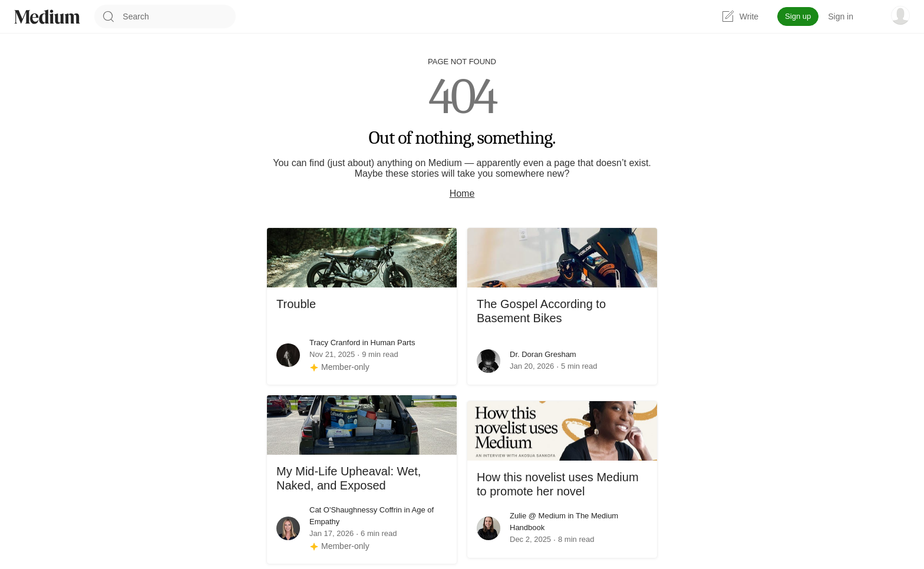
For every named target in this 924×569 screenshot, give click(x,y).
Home (462, 193)
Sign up (798, 16)
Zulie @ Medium (538, 516)
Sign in (841, 16)
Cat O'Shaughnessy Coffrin (356, 510)
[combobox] (179, 16)
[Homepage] (47, 17)
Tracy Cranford (335, 343)
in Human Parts (387, 343)
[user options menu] (900, 15)
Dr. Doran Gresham (543, 354)
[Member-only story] (339, 367)
